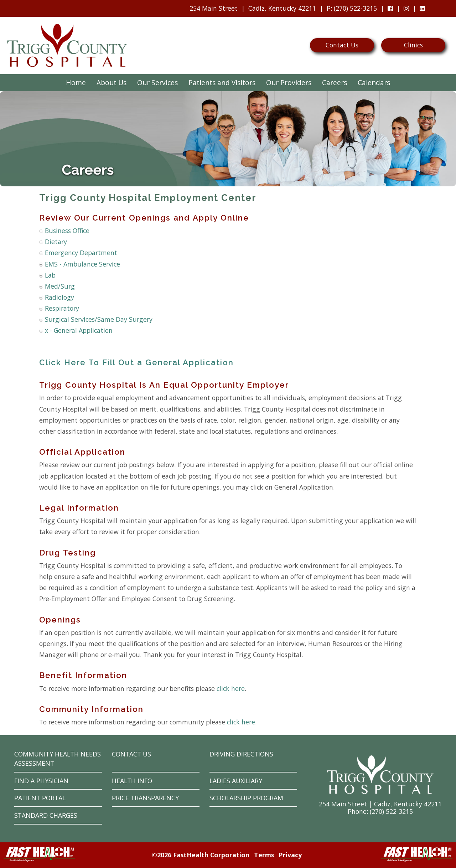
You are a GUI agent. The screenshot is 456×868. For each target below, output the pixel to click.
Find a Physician (41, 781)
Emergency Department (81, 253)
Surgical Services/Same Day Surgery (99, 319)
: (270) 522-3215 (350, 10)
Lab (50, 275)
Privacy (290, 855)
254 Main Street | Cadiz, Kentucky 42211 (380, 804)
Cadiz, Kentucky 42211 (282, 8)
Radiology (59, 297)
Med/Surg (60, 286)
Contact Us (342, 45)
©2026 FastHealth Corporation (201, 855)
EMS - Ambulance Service (82, 264)
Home (76, 82)
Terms (264, 855)
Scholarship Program (246, 798)
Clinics (413, 45)
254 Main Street (214, 8)
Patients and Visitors (222, 82)
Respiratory (62, 308)
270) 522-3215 (392, 811)
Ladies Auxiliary (236, 781)
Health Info (132, 781)
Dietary (56, 242)
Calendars (374, 82)
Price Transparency (145, 798)
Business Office (67, 231)
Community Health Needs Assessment (58, 759)
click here (231, 688)
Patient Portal (40, 798)
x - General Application (79, 330)
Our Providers (289, 82)
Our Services (157, 82)
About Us (112, 82)
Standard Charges (46, 815)
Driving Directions (241, 754)
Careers (335, 82)
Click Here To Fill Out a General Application (136, 362)
